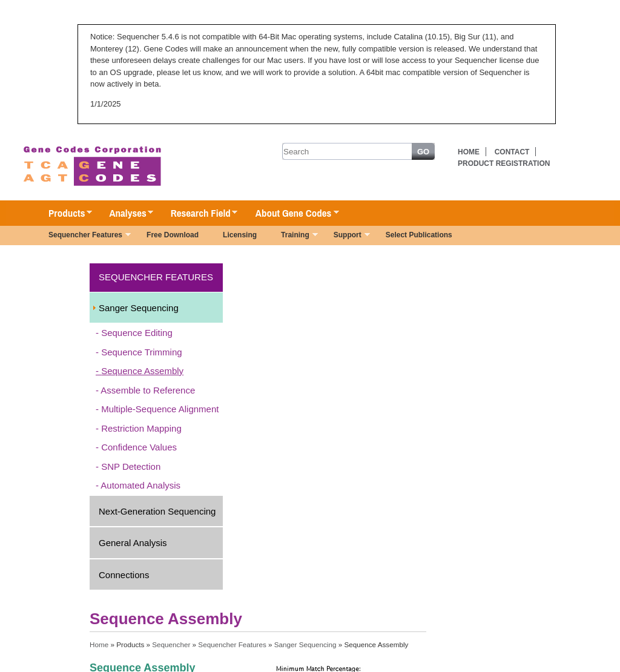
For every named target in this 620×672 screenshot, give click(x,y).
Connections (124, 575)
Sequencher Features (84, 236)
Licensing (240, 235)
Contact (512, 152)
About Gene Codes (291, 214)
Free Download (173, 235)
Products (64, 214)
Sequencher (171, 644)
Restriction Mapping (141, 428)
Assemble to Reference (148, 390)
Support (346, 236)
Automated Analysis (140, 485)
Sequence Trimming (141, 352)
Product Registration (504, 163)
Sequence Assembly (142, 371)
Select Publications (419, 235)
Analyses (125, 214)
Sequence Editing (137, 333)
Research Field (198, 214)
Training (293, 236)
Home (469, 152)
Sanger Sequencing (139, 308)
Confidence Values (139, 447)
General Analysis (133, 543)
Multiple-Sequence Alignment (160, 409)
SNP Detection (131, 466)
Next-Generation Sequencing (157, 511)
